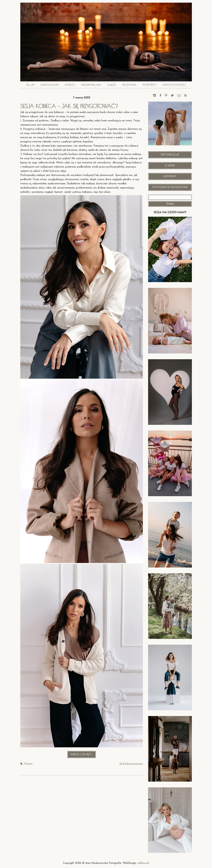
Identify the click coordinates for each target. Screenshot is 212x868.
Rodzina (129, 85)
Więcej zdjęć (83, 755)
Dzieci (70, 85)
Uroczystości (174, 85)
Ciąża (112, 85)
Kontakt (170, 176)
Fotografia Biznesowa (170, 187)
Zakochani (50, 85)
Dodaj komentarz (133, 764)
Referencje (170, 155)
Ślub (30, 85)
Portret (149, 85)
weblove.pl (143, 863)
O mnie (170, 166)
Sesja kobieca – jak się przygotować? (69, 106)
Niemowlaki (91, 85)
